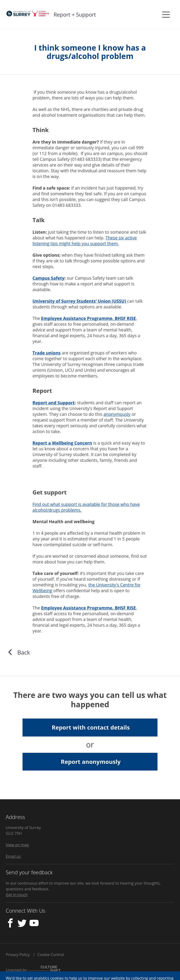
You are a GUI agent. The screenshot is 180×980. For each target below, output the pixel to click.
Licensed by (33, 970)
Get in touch (17, 895)
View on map (17, 845)
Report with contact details (91, 727)
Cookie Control (51, 955)
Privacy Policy (18, 955)
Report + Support (75, 14)
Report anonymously (91, 762)
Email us (13, 856)
